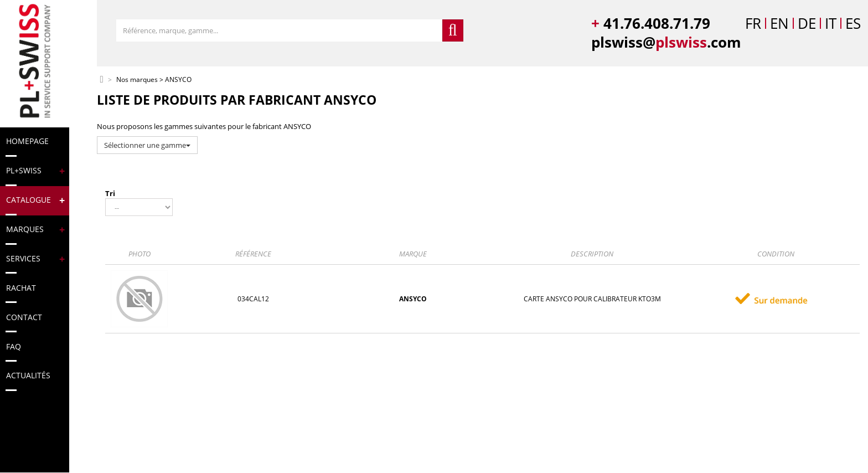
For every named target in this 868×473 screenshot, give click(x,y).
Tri (110, 193)
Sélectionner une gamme (147, 145)
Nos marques (137, 80)
